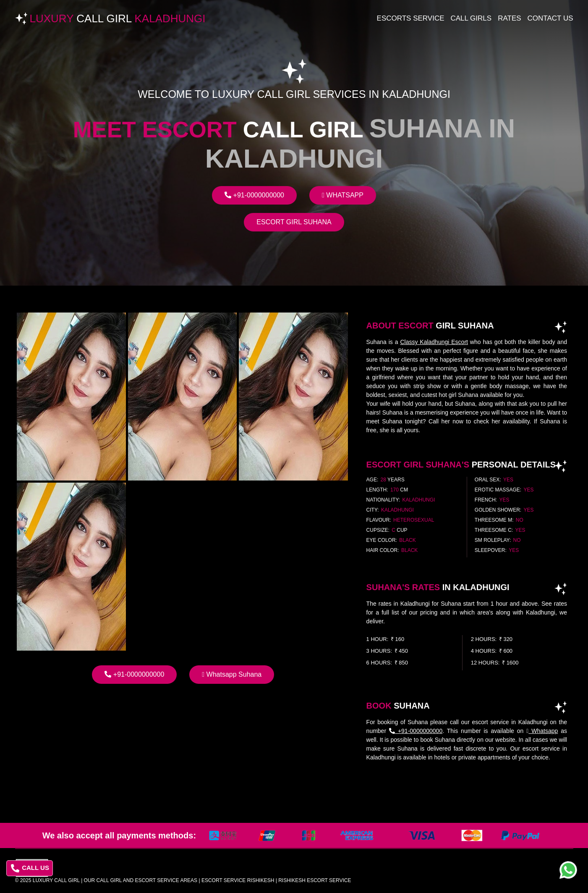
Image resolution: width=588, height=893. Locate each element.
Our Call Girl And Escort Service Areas (141, 880)
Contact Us (550, 18)
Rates (509, 18)
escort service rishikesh (238, 880)
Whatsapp (343, 195)
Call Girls (471, 18)
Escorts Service (411, 18)
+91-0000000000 (254, 195)
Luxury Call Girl (56, 880)
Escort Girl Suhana (294, 222)
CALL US (30, 868)
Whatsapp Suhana (232, 674)
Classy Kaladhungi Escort (434, 342)
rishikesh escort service (315, 880)
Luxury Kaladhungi (118, 18)
